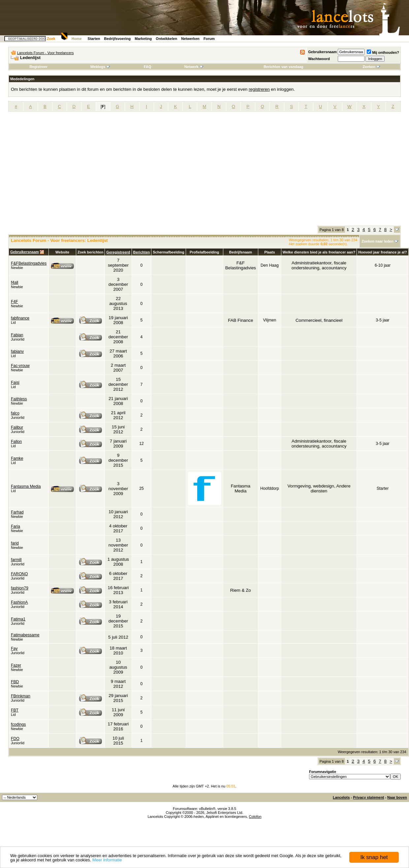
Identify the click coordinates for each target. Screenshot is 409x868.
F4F (15, 302)
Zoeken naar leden (378, 241)
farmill (16, 560)
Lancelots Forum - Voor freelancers (46, 53)
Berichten (142, 252)
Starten (94, 39)
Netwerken (190, 39)
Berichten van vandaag (283, 67)
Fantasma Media (26, 486)
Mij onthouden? (383, 52)
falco (15, 413)
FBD (15, 682)
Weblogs (100, 67)
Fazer (16, 665)
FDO (15, 739)
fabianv (17, 351)
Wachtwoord (319, 59)
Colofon (255, 817)
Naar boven (397, 797)
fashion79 (20, 588)
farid (15, 543)
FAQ (148, 67)
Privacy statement (368, 797)
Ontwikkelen (166, 39)
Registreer (39, 67)
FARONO (19, 574)
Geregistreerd (118, 252)
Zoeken (371, 67)
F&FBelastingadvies (29, 263)
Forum (209, 39)
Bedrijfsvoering (118, 39)
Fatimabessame (25, 635)
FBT (15, 710)
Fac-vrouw (20, 366)
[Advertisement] (62, 171)
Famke (17, 458)
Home (77, 39)
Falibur (17, 427)
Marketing (143, 39)
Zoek (51, 39)
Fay (14, 649)
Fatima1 (18, 619)
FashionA (19, 602)
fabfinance (20, 318)
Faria (16, 526)
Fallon (16, 442)
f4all (15, 283)
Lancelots (341, 797)
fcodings (18, 724)
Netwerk (194, 67)
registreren (259, 89)
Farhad (17, 512)
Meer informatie (107, 860)
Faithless (19, 399)
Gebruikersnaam (322, 52)
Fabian (17, 335)
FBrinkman (21, 696)
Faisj (15, 383)
